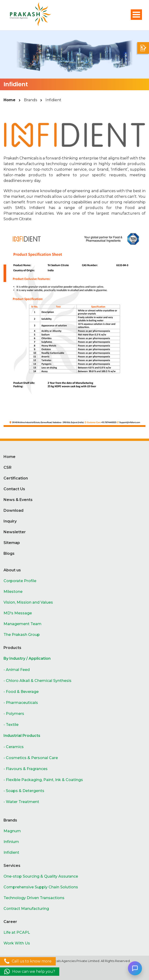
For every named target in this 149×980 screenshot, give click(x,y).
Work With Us (17, 943)
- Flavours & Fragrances (26, 769)
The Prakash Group (22, 635)
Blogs (9, 553)
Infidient (11, 852)
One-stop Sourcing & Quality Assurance (41, 876)
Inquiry (10, 521)
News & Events (18, 500)
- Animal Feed (17, 670)
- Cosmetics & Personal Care (31, 758)
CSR (7, 467)
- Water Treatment (21, 802)
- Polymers (14, 714)
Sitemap (12, 543)
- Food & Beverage (21, 692)
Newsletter (15, 532)
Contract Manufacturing (26, 909)
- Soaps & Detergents (24, 791)
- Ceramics (14, 747)
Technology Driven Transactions (34, 898)
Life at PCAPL (17, 932)
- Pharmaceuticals (21, 703)
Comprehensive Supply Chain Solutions (41, 887)
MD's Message (18, 613)
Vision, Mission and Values (28, 602)
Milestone (13, 592)
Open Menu (136, 15)
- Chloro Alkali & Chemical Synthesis (37, 681)
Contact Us (14, 489)
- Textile (11, 725)
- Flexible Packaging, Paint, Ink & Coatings (43, 780)
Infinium (11, 842)
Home (9, 100)
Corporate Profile (20, 581)
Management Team (22, 624)
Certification (16, 478)
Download (13, 510)
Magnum (12, 831)
